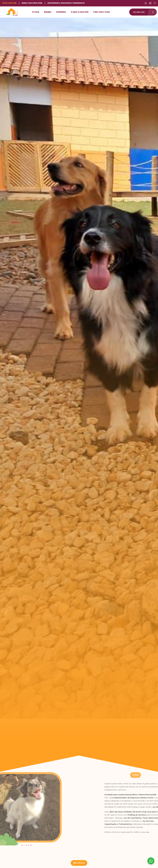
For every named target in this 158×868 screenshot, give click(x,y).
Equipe (48, 12)
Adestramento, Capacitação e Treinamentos (66, 3)
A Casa (36, 12)
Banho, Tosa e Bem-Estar (32, 3)
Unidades (61, 12)
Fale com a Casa (102, 12)
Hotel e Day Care (9, 3)
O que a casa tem (80, 12)
